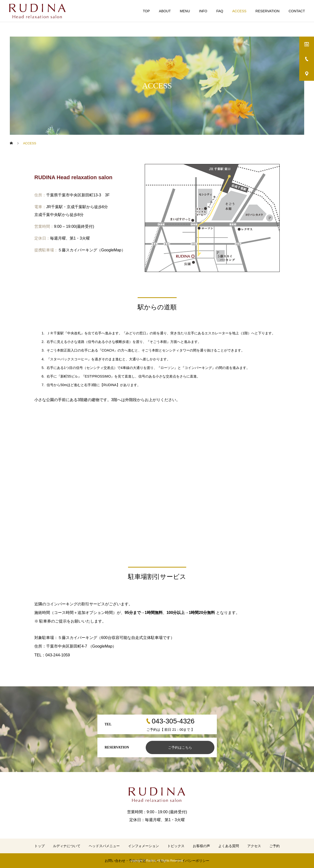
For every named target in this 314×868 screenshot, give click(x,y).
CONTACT (297, 11)
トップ (39, 846)
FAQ (220, 11)
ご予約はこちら (180, 747)
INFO (203, 11)
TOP (146, 11)
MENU (185, 11)
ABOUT (165, 11)
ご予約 (275, 846)
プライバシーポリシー (192, 861)
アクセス (254, 846)
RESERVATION (267, 11)
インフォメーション (144, 846)
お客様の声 (201, 846)
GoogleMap (111, 250)
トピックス (176, 846)
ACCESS (239, 11)
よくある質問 (229, 846)
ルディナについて (67, 846)
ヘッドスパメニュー (104, 846)
